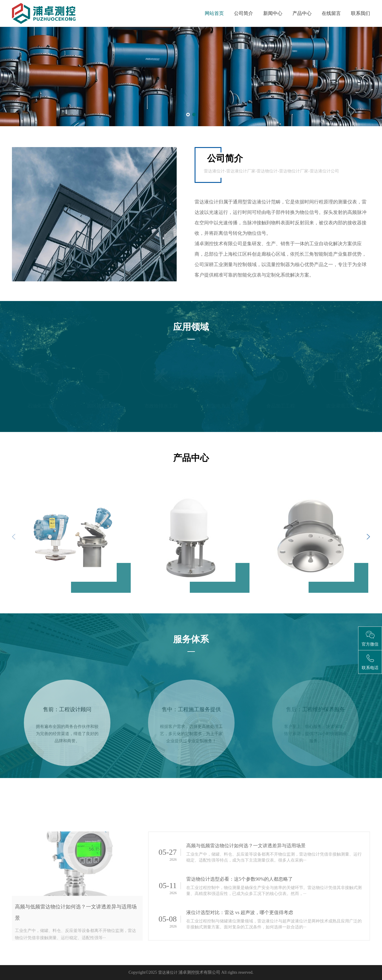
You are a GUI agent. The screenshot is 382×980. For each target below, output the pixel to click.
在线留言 (331, 13)
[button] (188, 115)
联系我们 (361, 13)
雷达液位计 (168, 972)
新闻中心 (273, 13)
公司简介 (244, 13)
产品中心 (302, 13)
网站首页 (214, 13)
